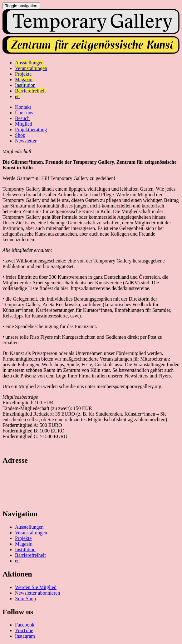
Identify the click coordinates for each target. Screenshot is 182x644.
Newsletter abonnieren (37, 593)
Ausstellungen (29, 527)
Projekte (23, 538)
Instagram (25, 636)
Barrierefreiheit (30, 555)
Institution (25, 549)
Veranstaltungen (31, 533)
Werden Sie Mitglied (36, 587)
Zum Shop (25, 599)
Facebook (25, 625)
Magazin (24, 544)
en (17, 561)
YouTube (24, 630)
